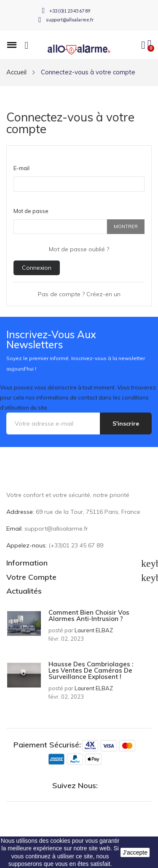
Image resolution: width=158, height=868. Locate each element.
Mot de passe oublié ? (79, 249)
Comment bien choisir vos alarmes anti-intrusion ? (89, 615)
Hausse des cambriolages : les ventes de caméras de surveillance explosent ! (91, 670)
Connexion (37, 268)
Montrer (126, 226)
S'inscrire (126, 423)
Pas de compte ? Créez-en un (79, 294)
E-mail (21, 168)
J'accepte (135, 852)
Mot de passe (31, 211)
